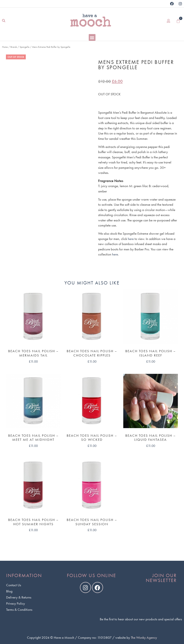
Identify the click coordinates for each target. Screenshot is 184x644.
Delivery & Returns (19, 597)
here (131, 239)
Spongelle (25, 47)
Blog (9, 591)
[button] (4, 21)
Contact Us (14, 585)
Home (5, 47)
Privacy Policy (16, 603)
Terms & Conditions (19, 610)
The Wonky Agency (144, 637)
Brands (14, 47)
